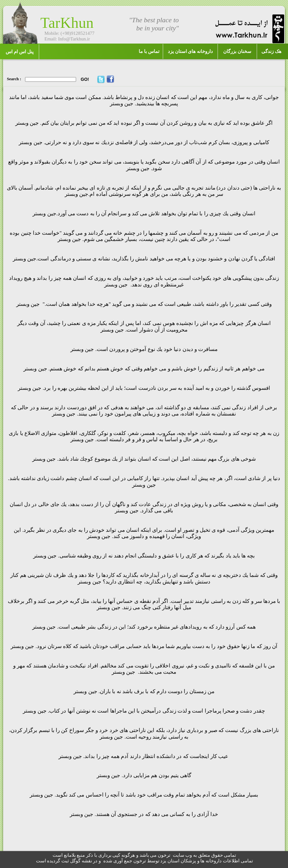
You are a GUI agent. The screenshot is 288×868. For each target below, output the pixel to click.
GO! (85, 79)
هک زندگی (271, 51)
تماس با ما (149, 51)
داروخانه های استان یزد (190, 51)
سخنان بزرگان (237, 51)
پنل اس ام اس (19, 52)
